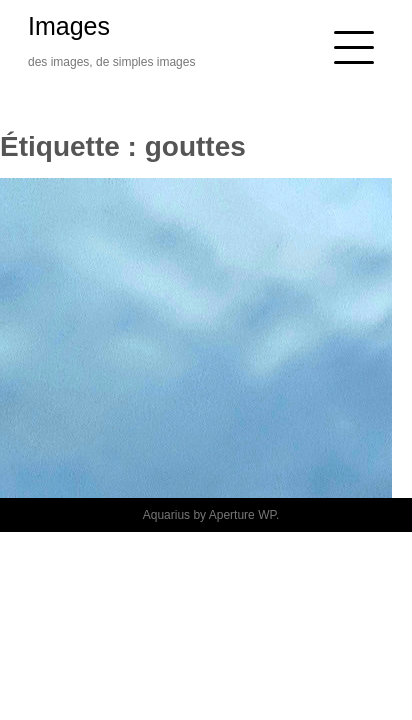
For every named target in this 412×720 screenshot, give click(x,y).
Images (69, 26)
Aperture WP (242, 515)
